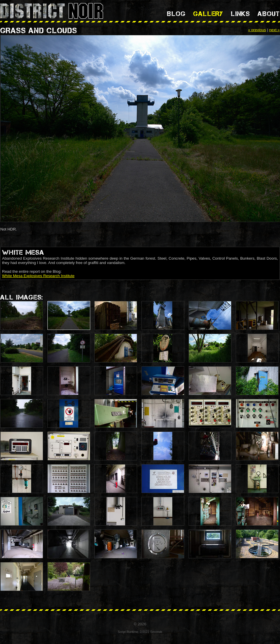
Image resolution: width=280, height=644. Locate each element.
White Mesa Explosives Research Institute (38, 276)
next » (274, 30)
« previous (257, 30)
